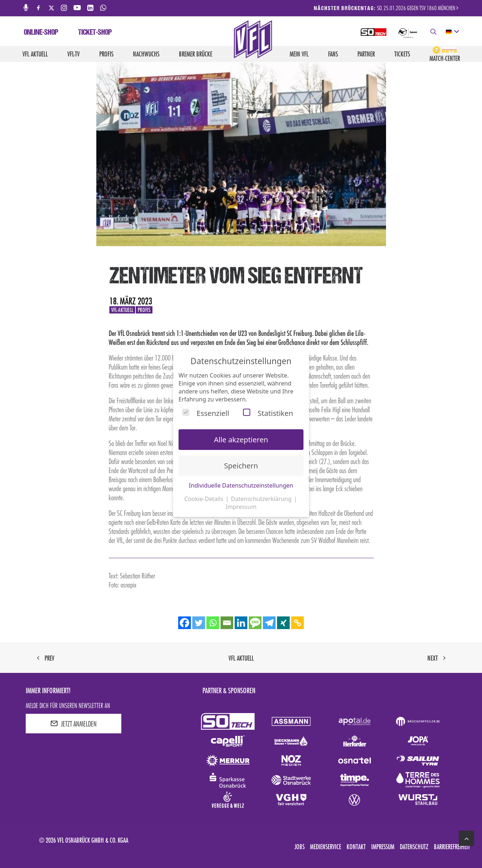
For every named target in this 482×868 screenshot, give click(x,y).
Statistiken (268, 413)
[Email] (227, 623)
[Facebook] (185, 623)
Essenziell (206, 413)
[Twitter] (199, 623)
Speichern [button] (241, 466)
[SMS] (255, 623)
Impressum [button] (241, 507)
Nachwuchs (146, 54)
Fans (333, 54)
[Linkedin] (241, 623)
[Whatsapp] (213, 623)
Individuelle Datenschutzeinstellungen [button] (241, 485)
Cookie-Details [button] (205, 499)
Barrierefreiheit (452, 847)
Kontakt (356, 847)
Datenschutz (414, 847)
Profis (106, 54)
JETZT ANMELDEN (74, 724)
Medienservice (326, 847)
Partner (366, 54)
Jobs (299, 847)
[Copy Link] (297, 623)
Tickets (402, 54)
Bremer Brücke (196, 54)
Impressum (383, 847)
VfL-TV (74, 54)
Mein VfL (299, 54)
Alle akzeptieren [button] (241, 440)
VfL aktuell (35, 54)
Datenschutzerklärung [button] (262, 499)
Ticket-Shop (95, 33)
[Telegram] (269, 623)
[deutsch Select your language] (452, 32)
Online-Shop (41, 33)
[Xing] (283, 623)
